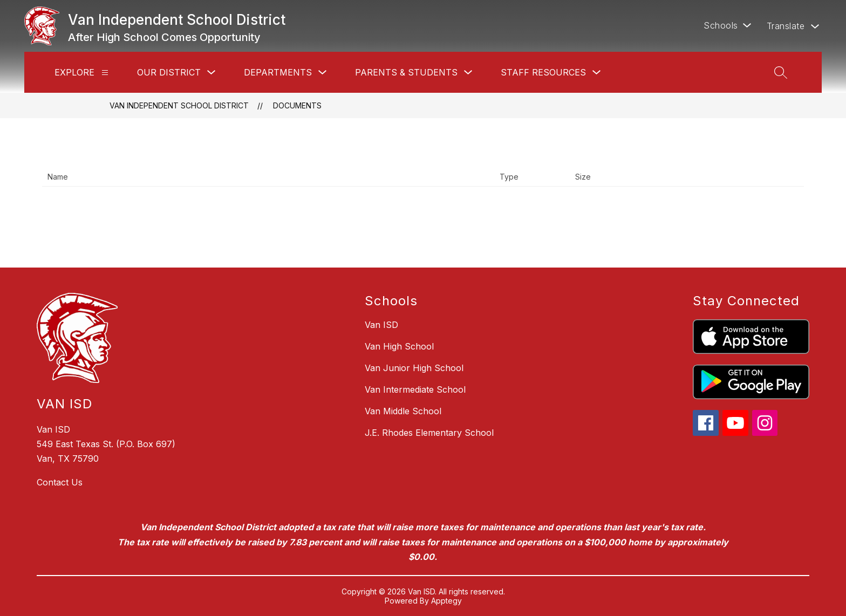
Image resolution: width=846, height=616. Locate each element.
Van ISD (381, 325)
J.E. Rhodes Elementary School (429, 433)
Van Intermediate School (415, 389)
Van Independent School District (179, 105)
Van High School (399, 346)
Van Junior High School (414, 368)
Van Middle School (403, 411)
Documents (297, 105)
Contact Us (60, 482)
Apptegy (446, 601)
